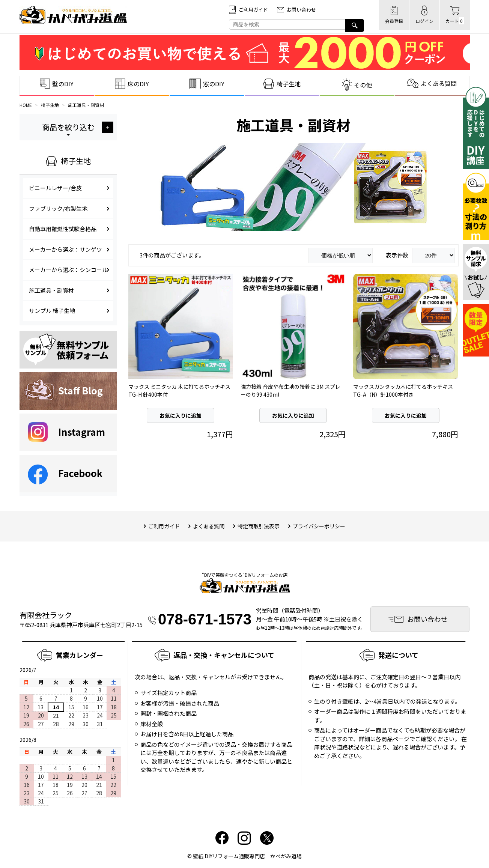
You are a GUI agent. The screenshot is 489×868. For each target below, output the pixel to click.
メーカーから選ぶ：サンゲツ (65, 249)
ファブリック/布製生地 (58, 208)
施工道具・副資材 (86, 105)
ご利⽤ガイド (253, 10)
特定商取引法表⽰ (259, 526)
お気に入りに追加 (181, 415)
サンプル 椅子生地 (52, 311)
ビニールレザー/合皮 (55, 188)
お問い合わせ (301, 10)
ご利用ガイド (164, 526)
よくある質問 (209, 526)
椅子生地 (50, 105)
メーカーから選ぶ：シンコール (68, 270)
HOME (26, 105)
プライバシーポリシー (319, 526)
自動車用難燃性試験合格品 (63, 229)
